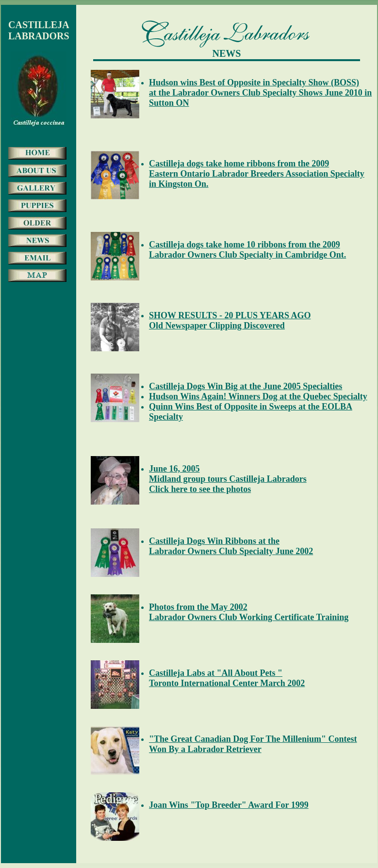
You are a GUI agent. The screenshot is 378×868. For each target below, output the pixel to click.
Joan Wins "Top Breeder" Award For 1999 (229, 805)
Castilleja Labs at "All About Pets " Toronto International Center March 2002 (227, 678)
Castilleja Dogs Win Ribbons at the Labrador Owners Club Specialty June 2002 (231, 546)
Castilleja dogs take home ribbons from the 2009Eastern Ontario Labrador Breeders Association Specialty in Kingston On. (257, 174)
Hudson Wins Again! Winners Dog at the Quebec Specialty (258, 396)
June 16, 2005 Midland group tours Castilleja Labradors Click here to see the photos (228, 479)
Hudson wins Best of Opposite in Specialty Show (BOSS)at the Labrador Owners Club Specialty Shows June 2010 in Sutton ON (260, 93)
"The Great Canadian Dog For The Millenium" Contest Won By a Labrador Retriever (253, 744)
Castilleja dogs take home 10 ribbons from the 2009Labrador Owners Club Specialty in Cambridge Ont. (247, 250)
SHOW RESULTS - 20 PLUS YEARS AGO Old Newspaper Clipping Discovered (230, 320)
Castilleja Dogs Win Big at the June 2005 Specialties (246, 386)
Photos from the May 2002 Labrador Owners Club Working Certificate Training (249, 612)
